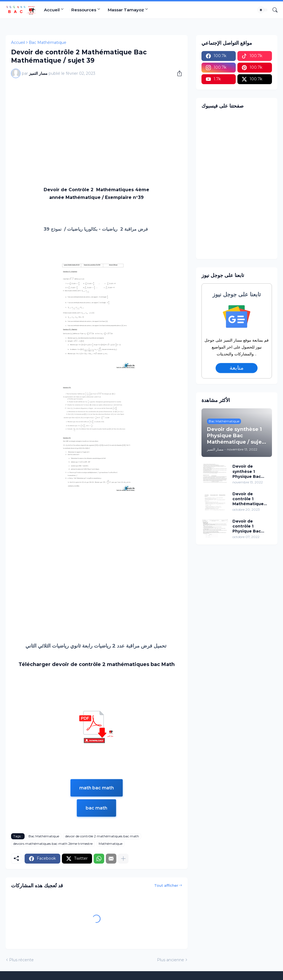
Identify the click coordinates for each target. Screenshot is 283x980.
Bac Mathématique (48, 42)
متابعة (237, 368)
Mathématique (111, 844)
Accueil (52, 10)
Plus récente (21, 960)
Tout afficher (166, 885)
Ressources (84, 10)
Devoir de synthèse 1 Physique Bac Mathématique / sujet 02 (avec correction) (249, 471)
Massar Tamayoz (126, 10)
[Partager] (177, 73)
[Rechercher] (273, 10)
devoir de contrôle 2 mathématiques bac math (102, 836)
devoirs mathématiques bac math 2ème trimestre (53, 844)
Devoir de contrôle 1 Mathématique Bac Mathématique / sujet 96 (249, 499)
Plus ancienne (171, 960)
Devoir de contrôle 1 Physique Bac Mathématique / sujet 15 (249, 526)
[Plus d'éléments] (123, 859)
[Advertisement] (97, 124)
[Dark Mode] (263, 10)
